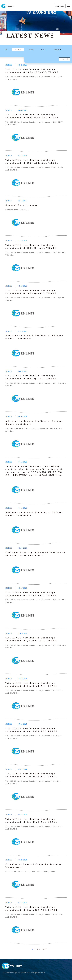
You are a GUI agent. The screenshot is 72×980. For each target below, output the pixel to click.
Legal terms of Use (8, 973)
